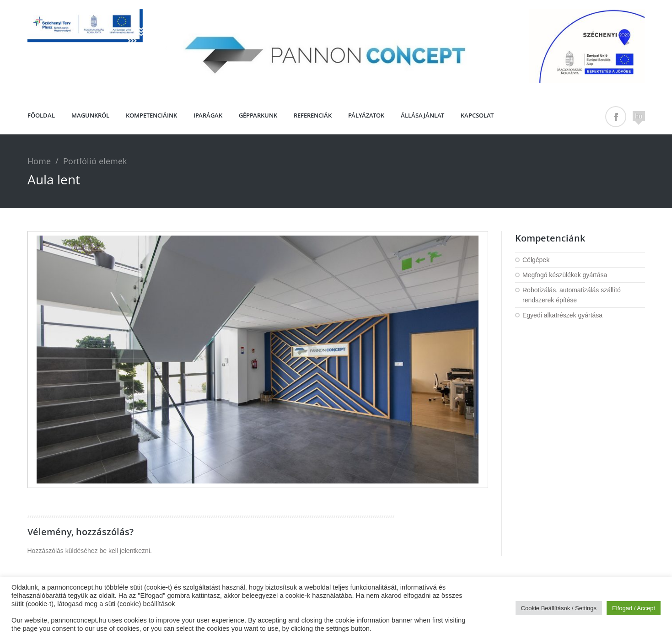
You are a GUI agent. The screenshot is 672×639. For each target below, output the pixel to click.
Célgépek (536, 260)
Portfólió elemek (95, 161)
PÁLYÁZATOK (366, 115)
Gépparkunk (258, 115)
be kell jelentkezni (125, 551)
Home (39, 161)
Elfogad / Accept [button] (634, 608)
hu (639, 116)
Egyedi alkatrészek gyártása (562, 315)
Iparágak (208, 115)
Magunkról (90, 115)
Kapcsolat (477, 115)
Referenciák (313, 115)
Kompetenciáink (151, 115)
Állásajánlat (422, 115)
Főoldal (41, 115)
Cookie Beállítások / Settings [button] (559, 608)
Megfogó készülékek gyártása (565, 275)
